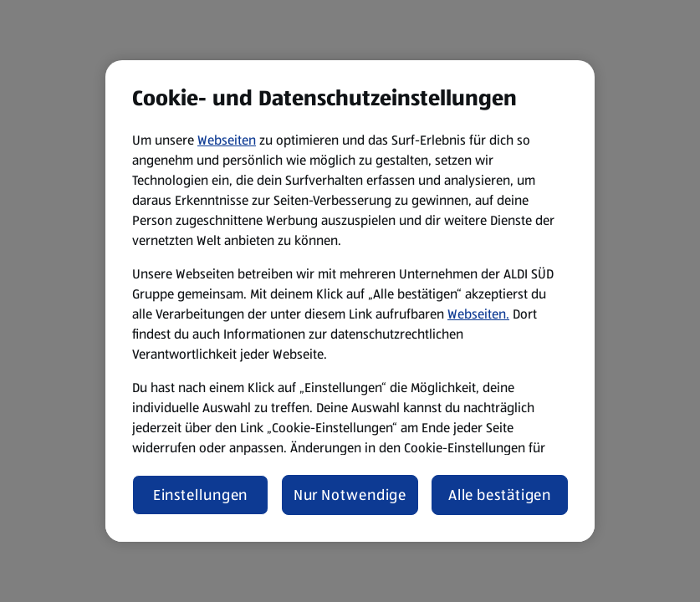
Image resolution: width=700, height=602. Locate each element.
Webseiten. (478, 314)
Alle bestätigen (500, 495)
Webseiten (227, 140)
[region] (350, 301)
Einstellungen (201, 495)
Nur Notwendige (350, 495)
